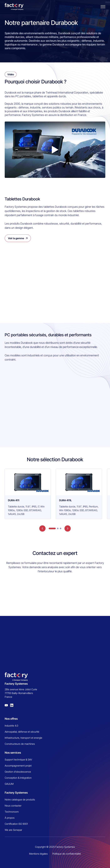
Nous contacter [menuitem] (13, 806)
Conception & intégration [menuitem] (18, 778)
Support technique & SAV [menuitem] (18, 760)
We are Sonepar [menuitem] (13, 830)
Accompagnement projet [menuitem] (18, 766)
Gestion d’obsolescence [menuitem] (18, 772)
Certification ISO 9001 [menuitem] (16, 824)
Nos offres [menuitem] (11, 719)
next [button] (68, 528)
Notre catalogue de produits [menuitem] (20, 800)
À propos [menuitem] (10, 818)
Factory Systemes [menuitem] (16, 793)
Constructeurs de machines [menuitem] (20, 744)
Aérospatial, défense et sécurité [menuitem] (22, 732)
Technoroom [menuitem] (12, 812)
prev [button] (42, 528)
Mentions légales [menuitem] (38, 854)
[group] (28, 494)
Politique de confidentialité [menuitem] (67, 854)
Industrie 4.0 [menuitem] (11, 726)
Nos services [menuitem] (13, 753)
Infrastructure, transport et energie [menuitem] (23, 738)
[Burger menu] (103, 7)
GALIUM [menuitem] (9, 784)
